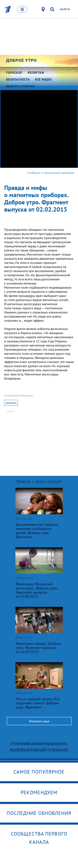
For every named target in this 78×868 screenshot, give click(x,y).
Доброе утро (21, 60)
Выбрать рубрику (21, 86)
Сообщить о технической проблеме (51, 173)
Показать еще (39, 721)
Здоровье (11, 403)
